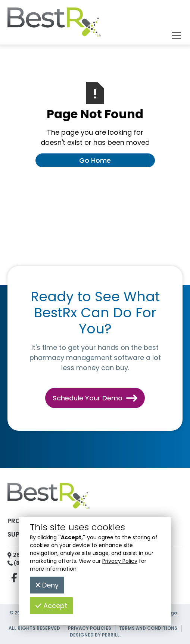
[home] (54, 24)
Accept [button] (51, 606)
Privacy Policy (120, 561)
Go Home (95, 160)
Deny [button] (47, 585)
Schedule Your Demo (95, 398)
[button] (175, 35)
